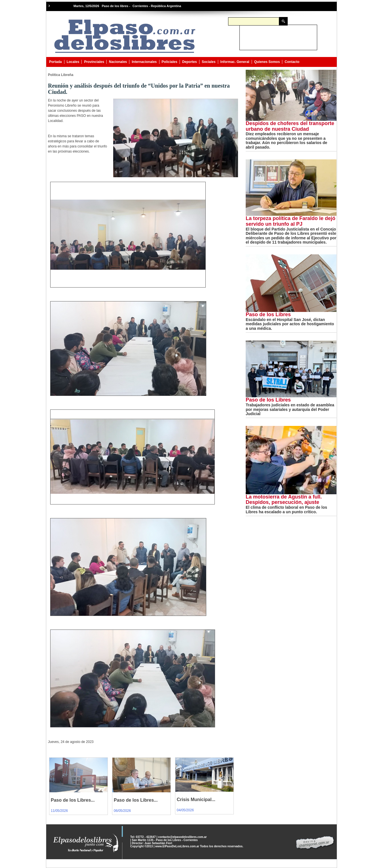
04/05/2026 (185, 810)
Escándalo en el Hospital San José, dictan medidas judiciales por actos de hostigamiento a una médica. (290, 324)
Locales (73, 62)
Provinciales (94, 62)
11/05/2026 (59, 811)
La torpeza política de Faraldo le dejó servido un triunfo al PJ (291, 221)
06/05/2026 (122, 811)
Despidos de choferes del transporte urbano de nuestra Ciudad (290, 126)
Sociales (209, 62)
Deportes (190, 62)
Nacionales (118, 62)
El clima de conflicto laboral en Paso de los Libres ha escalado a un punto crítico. (286, 509)
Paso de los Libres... (73, 800)
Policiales (170, 62)
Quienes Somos (267, 62)
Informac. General (235, 62)
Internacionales (144, 62)
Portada (55, 62)
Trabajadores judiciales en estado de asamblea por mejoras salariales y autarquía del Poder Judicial (290, 409)
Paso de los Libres (268, 314)
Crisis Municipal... (196, 800)
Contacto (292, 62)
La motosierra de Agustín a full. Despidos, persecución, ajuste (284, 500)
